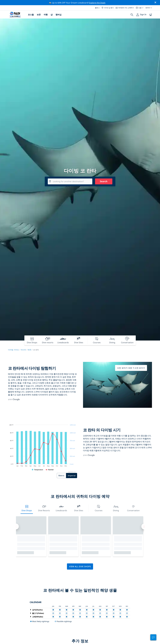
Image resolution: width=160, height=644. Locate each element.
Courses (99, 508)
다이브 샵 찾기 (108, 8)
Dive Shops (27, 508)
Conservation (133, 508)
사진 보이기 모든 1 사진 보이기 (131, 368)
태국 (30, 350)
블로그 (97, 8)
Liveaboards (61, 508)
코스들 (31, 15)
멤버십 (59, 15)
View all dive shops (80, 566)
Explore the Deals (97, 3)
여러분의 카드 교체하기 (125, 8)
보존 (39, 15)
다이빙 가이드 (13, 350)
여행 (46, 15)
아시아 (23, 350)
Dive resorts (44, 508)
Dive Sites (79, 508)
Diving (116, 508)
